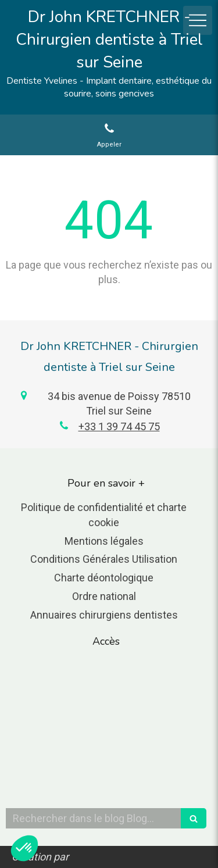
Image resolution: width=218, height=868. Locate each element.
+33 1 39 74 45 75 (119, 426)
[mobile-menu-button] (198, 20)
